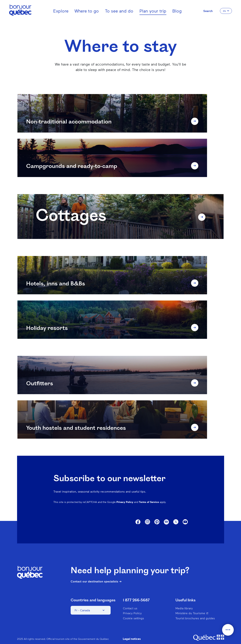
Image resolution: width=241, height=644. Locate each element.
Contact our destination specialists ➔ (96, 574)
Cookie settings (133, 611)
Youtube (185, 515)
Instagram (147, 515)
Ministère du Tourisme (199, 606)
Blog (177, 11)
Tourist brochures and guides (195, 611)
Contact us (130, 601)
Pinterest (157, 515)
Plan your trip (153, 11)
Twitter (176, 515)
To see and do (119, 11)
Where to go (87, 11)
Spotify (166, 515)
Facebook (138, 515)
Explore (61, 11)
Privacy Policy (125, 494)
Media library (184, 601)
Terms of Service (149, 494)
